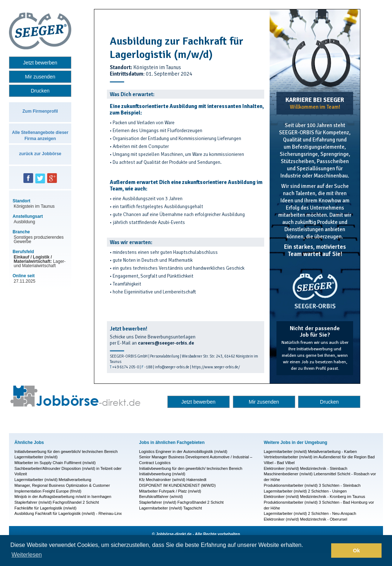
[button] (324, 551)
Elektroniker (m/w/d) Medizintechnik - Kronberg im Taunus (315, 497)
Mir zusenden (40, 77)
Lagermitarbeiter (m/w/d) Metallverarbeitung (53, 480)
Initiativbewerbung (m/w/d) (162, 474)
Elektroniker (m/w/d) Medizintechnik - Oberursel (306, 519)
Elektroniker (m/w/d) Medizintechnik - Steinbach (306, 468)
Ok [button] (357, 551)
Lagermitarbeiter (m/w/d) (36, 457)
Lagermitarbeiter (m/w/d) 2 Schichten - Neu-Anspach (310, 513)
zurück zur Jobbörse (40, 154)
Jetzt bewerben (40, 63)
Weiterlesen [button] (27, 555)
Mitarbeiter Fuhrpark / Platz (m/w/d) (170, 491)
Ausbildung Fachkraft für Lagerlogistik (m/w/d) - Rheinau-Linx (68, 513)
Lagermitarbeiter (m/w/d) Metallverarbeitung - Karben (310, 452)
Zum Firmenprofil (40, 111)
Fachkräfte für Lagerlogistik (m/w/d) (45, 508)
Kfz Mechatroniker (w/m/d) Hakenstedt (173, 480)
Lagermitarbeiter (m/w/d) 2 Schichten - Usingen (305, 491)
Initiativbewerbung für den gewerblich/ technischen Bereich (66, 452)
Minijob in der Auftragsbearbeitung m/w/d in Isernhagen (63, 497)
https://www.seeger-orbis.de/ (216, 367)
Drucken (40, 91)
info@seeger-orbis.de (172, 367)
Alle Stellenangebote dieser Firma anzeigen (40, 136)
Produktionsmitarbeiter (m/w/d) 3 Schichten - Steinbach (312, 485)
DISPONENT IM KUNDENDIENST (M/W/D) (177, 485)
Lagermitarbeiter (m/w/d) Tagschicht (170, 508)
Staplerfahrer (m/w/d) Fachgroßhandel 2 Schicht (57, 502)
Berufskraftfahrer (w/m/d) (161, 497)
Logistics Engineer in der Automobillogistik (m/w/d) (183, 452)
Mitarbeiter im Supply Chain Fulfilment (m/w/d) (55, 463)
